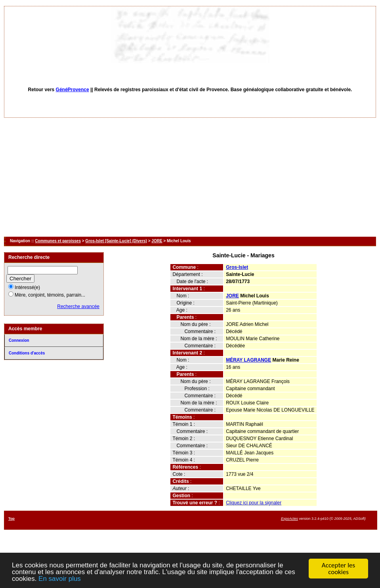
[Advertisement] (190, 177)
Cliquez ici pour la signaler (254, 503)
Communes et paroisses (58, 241)
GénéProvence (73, 90)
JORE (157, 241)
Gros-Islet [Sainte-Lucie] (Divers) (116, 241)
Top (11, 519)
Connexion (19, 340)
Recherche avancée (78, 306)
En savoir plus (60, 579)
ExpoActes (289, 519)
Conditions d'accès (27, 353)
